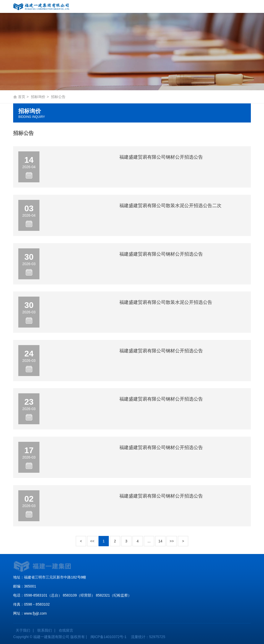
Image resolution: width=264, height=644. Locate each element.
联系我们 (45, 630)
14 (160, 541)
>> (172, 541)
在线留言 (66, 630)
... (149, 541)
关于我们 (23, 630)
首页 (22, 97)
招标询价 (38, 97)
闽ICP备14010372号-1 (109, 637)
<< (92, 541)
